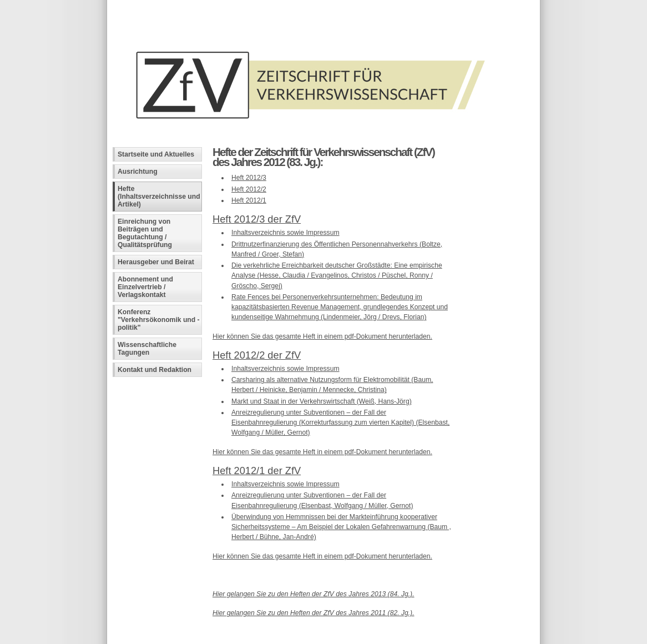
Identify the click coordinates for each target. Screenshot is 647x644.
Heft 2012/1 (249, 200)
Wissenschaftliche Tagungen (147, 349)
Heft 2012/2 (249, 189)
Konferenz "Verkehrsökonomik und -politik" (159, 320)
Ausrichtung (138, 172)
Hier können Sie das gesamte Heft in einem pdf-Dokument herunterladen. (322, 336)
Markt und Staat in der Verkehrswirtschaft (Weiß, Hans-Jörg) (322, 401)
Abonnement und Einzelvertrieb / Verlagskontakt (145, 287)
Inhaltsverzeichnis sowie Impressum (285, 233)
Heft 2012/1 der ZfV (257, 471)
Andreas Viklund (272, 636)
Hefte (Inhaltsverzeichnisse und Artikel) (159, 197)
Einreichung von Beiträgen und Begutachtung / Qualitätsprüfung (145, 233)
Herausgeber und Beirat (156, 262)
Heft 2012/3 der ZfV (257, 219)
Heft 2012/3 (249, 178)
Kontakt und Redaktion (155, 370)
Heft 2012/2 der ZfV (257, 355)
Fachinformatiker (194, 636)
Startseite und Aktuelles (156, 154)
